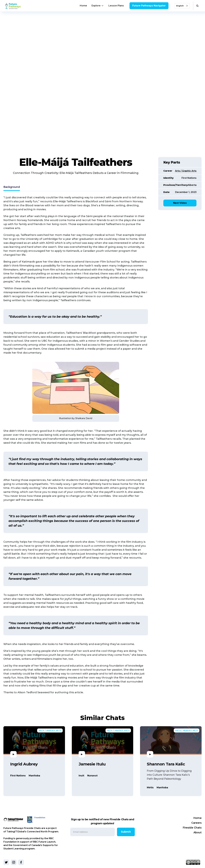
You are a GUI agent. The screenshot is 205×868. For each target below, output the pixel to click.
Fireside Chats (192, 828)
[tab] (12, 187)
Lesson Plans (116, 6)
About (198, 832)
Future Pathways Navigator (149, 6)
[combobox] (182, 6)
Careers (196, 823)
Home (83, 6)
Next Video (180, 203)
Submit (126, 832)
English (180, 6)
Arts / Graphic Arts (186, 171)
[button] (98, 6)
